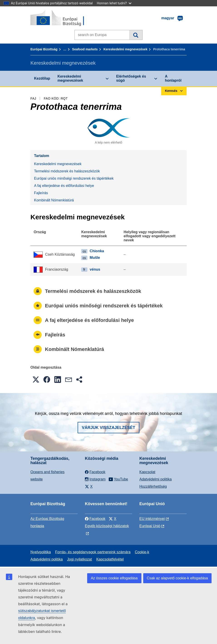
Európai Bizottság (44, 49)
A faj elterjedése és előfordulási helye (64, 186)
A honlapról (173, 78)
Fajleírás (41, 193)
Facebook (95, 519)
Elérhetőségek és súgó (131, 78)
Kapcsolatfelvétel (110, 559)
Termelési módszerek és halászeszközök (67, 171)
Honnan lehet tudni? (114, 3)
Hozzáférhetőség (153, 486)
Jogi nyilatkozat (80, 559)
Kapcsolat (147, 472)
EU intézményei (152, 519)
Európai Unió (150, 526)
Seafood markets (85, 49)
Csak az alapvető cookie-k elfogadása (178, 578)
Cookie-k (142, 552)
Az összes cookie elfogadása (114, 578)
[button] (36, 380)
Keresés (136, 35)
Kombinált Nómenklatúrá (54, 200)
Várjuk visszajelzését (108, 428)
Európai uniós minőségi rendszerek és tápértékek (74, 178)
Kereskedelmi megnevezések (126, 49)
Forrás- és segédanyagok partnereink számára (93, 552)
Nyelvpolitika (41, 552)
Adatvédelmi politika (155, 479)
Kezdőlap (42, 78)
